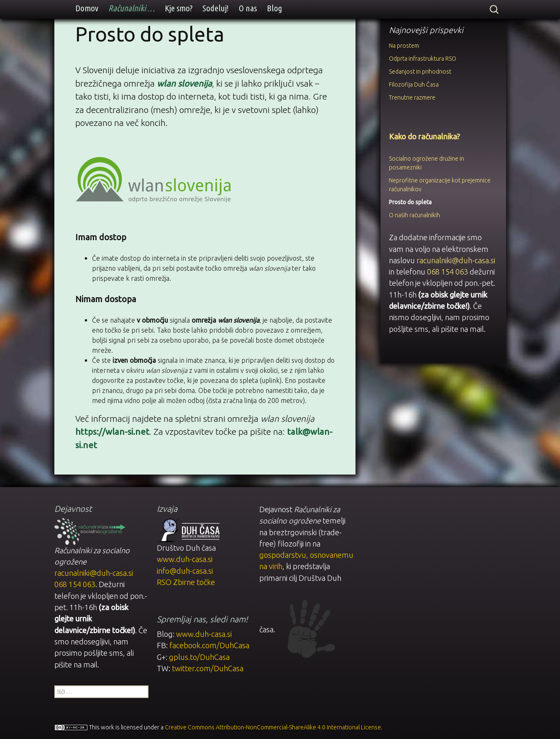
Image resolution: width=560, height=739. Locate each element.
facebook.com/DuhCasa (209, 644)
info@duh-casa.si (185, 570)
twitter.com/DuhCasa (208, 667)
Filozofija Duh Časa (414, 85)
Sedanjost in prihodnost (420, 72)
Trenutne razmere (412, 98)
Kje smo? (179, 8)
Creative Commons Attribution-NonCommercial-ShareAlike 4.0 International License (273, 726)
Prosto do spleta (410, 202)
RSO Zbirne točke (186, 581)
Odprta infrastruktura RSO (423, 59)
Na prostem (404, 46)
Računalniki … (132, 8)
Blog (275, 8)
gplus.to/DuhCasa (199, 656)
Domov (87, 8)
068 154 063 (447, 272)
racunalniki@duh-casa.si (456, 260)
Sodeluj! (216, 8)
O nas (248, 8)
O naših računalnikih (414, 215)
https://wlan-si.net (113, 432)
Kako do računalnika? (424, 136)
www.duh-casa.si (185, 558)
